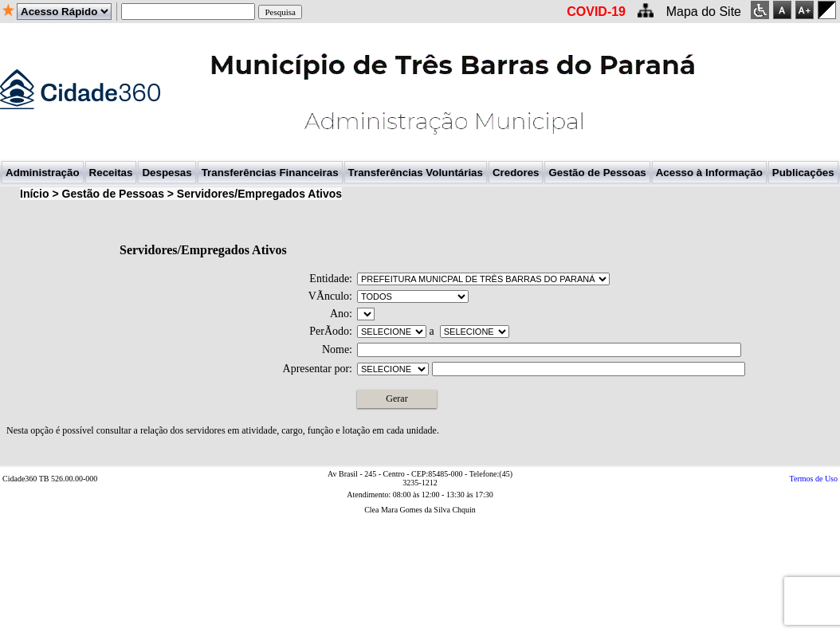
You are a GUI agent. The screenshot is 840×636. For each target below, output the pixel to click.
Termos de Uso (814, 479)
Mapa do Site (704, 12)
